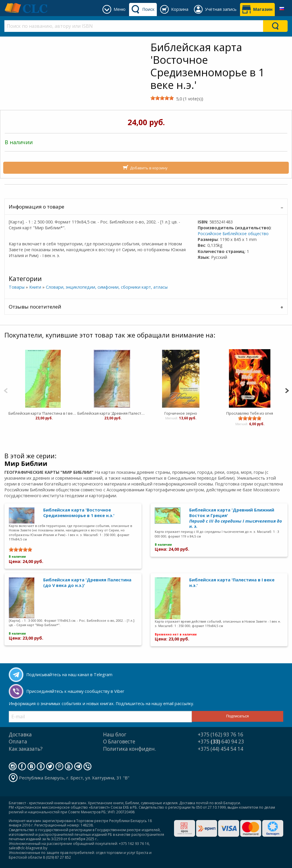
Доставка (20, 734)
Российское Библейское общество (233, 234)
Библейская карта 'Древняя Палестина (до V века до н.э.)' (112, 413)
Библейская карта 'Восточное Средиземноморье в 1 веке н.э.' (79, 513)
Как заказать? (26, 749)
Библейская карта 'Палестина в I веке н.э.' (43, 413)
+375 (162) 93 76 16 (220, 734)
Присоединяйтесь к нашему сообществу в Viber (75, 691)
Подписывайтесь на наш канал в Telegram (69, 675)
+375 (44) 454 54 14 (220, 749)
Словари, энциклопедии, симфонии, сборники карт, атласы (107, 287)
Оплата (18, 742)
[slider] (162, 98)
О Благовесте (119, 742)
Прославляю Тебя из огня (250, 413)
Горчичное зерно (181, 413)
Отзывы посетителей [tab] (35, 307)
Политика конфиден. (130, 749)
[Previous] (6, 390)
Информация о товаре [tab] (36, 207)
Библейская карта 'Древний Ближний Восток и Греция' (235, 518)
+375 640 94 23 (221, 742)
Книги (35, 287)
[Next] (287, 390)
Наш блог (115, 734)
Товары (17, 287)
